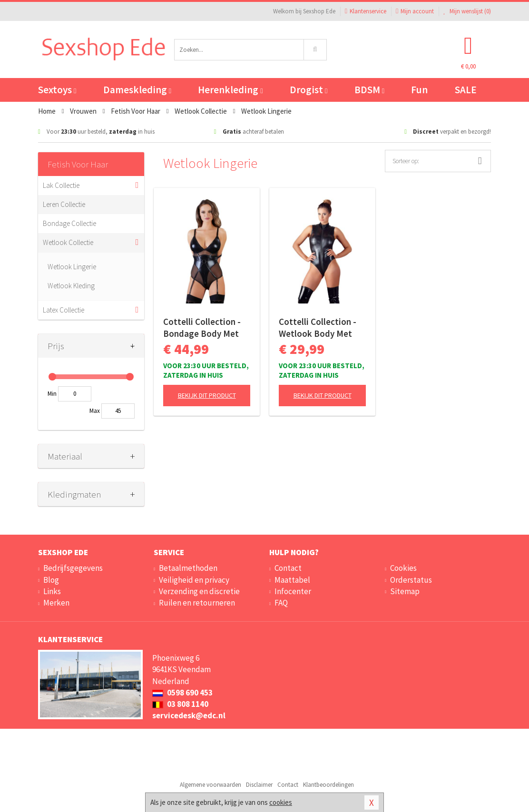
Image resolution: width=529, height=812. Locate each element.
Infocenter (293, 591)
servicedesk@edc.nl (189, 715)
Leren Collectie (64, 204)
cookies (281, 802)
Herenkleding (230, 90)
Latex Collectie (64, 310)
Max (95, 411)
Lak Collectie (61, 185)
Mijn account (415, 11)
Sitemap (405, 591)
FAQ (281, 603)
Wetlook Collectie (68, 242)
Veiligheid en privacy (194, 580)
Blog (51, 580)
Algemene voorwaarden (211, 785)
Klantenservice (366, 11)
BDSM (369, 90)
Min (52, 394)
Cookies (403, 568)
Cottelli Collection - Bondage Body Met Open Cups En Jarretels (202, 328)
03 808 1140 (180, 704)
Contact (288, 568)
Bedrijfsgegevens (73, 568)
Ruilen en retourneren (197, 603)
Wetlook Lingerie (72, 267)
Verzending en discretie (199, 591)
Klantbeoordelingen (328, 785)
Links (52, 591)
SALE (466, 90)
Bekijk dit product (207, 395)
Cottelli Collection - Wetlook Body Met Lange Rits (318, 328)
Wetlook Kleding (71, 286)
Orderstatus (411, 580)
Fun (419, 90)
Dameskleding (137, 90)
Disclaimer (259, 785)
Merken (56, 603)
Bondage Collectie (69, 223)
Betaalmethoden (188, 568)
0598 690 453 (182, 693)
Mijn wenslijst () (467, 11)
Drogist (309, 90)
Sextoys (57, 90)
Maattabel (292, 580)
